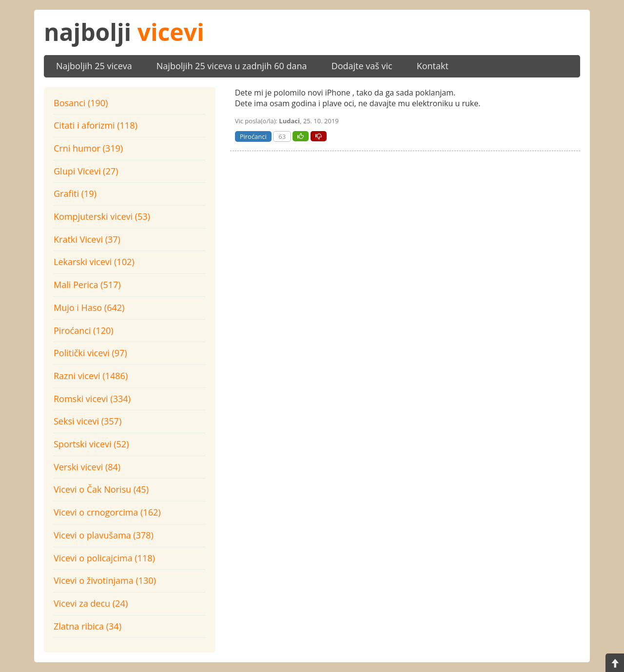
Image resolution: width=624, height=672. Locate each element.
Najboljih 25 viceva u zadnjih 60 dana (232, 66)
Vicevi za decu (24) (91, 603)
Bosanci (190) (81, 103)
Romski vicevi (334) (92, 399)
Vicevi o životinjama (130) (105, 580)
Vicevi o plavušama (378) (104, 535)
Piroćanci (253, 136)
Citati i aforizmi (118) (96, 125)
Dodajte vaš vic (362, 66)
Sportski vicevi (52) (91, 444)
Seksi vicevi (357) (88, 421)
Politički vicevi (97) (90, 353)
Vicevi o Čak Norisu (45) (101, 489)
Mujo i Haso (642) (89, 307)
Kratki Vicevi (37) (87, 239)
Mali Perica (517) (87, 285)
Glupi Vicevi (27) (86, 171)
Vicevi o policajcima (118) (104, 558)
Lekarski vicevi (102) (94, 262)
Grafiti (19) (75, 193)
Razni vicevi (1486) (91, 376)
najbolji (124, 32)
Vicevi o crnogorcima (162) (107, 512)
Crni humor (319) (88, 148)
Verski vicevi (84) (87, 467)
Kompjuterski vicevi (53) (102, 216)
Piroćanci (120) (84, 330)
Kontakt (433, 66)
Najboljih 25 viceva (94, 66)
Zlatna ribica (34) (88, 626)
